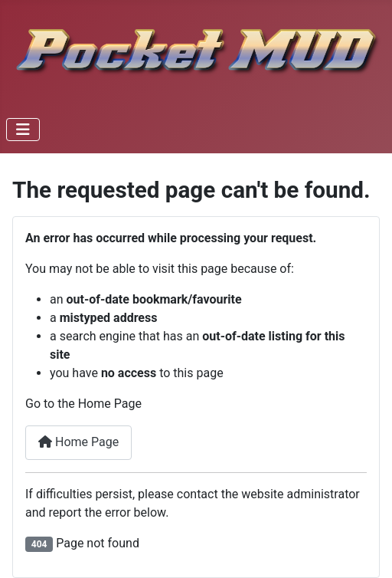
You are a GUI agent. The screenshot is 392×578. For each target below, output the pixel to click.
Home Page (78, 442)
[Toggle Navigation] (23, 130)
